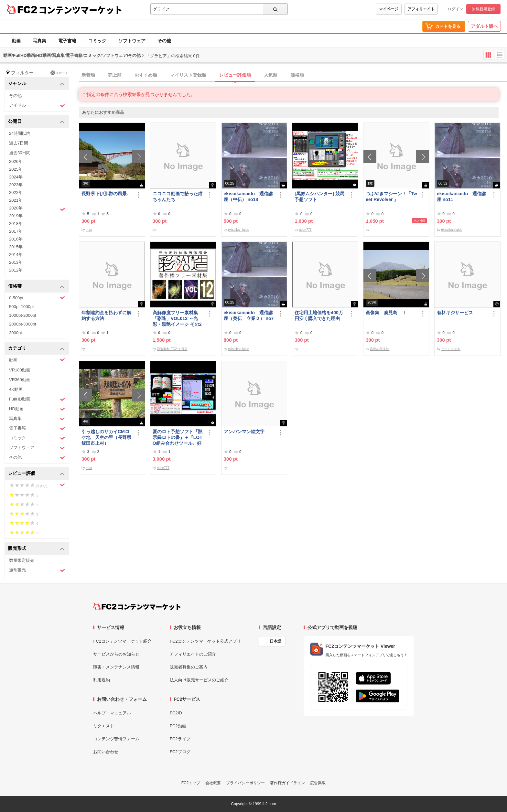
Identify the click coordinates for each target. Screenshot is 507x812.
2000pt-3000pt (23, 324)
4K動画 (16, 389)
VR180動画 (20, 370)
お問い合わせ (106, 752)
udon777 (305, 230)
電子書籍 (67, 41)
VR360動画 (20, 380)
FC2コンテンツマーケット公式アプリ (205, 641)
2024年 (16, 177)
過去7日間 (19, 143)
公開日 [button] (36, 122)
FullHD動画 (37, 399)
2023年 (16, 185)
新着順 (88, 75)
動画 (16, 41)
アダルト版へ (484, 26)
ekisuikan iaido (239, 230)
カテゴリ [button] (36, 349)
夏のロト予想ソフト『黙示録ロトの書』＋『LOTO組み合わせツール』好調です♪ (178, 438)
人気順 (271, 75)
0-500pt (37, 298)
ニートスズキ (451, 349)
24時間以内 (20, 133)
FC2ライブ (180, 739)
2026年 (16, 161)
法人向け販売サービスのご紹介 (199, 680)
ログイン (455, 9)
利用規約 (102, 680)
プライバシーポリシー (245, 783)
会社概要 (213, 783)
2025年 (16, 169)
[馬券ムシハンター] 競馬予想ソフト (319, 197)
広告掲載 (318, 783)
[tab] (293, 75)
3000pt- (16, 333)
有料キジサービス (455, 313)
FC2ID (176, 713)
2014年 (16, 255)
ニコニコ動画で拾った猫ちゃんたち (178, 197)
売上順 (115, 75)
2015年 (16, 247)
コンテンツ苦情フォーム (116, 739)
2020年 (37, 209)
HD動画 (37, 409)
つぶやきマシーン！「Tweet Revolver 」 (391, 197)
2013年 (16, 262)
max (89, 230)
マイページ (389, 9)
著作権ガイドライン (287, 783)
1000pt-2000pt (23, 315)
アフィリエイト (421, 9)
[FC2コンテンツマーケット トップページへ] (137, 606)
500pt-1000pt (22, 307)
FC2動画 (178, 726)
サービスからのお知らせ (116, 654)
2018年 (16, 224)
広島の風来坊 (380, 349)
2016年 (16, 239)
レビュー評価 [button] (36, 474)
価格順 (297, 75)
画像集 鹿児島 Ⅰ (386, 313)
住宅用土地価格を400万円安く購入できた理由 (319, 315)
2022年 (16, 192)
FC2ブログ (180, 752)
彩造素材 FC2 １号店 (172, 349)
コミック (97, 41)
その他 (164, 41)
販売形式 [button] (36, 549)
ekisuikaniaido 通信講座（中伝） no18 (248, 197)
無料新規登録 (483, 9)
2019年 (16, 216)
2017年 (16, 231)
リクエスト (104, 726)
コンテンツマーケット (81, 10)
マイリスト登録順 (188, 75)
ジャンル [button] (36, 84)
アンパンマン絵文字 (244, 432)
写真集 (39, 41)
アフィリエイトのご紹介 (193, 654)
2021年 (16, 200)
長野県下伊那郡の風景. (105, 194)
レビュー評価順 (235, 75)
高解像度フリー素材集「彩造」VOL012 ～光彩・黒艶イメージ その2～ (177, 319)
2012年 (16, 270)
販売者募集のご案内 (189, 667)
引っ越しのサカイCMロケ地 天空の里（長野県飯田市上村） (106, 437)
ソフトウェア (132, 41)
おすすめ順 (146, 75)
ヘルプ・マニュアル (112, 713)
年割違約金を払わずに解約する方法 (106, 315)
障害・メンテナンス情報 (116, 667)
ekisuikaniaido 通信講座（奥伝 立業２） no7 (249, 315)
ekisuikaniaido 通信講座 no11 (461, 197)
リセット (59, 73)
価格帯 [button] (36, 287)
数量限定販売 (22, 560)
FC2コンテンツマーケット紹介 (122, 641)
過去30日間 (20, 153)
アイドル (37, 106)
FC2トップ (191, 783)
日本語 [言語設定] (275, 641)
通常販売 (37, 570)
